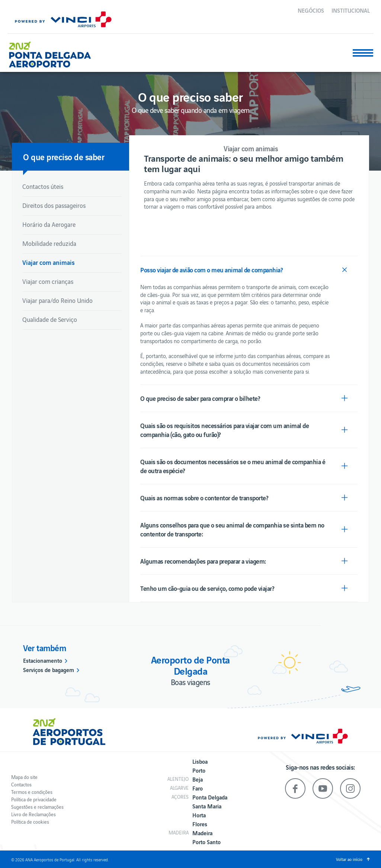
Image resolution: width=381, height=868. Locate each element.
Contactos (21, 784)
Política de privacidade (34, 799)
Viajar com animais (49, 262)
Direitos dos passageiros (54, 205)
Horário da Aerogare (49, 224)
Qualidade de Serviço (50, 319)
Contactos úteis (43, 186)
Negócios (311, 10)
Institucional (351, 10)
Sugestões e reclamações (37, 807)
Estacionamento (43, 660)
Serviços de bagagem (49, 669)
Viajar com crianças (48, 281)
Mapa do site (24, 777)
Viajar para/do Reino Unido (57, 300)
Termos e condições (32, 792)
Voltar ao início (349, 859)
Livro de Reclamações (33, 814)
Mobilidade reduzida (49, 243)
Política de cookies (30, 822)
